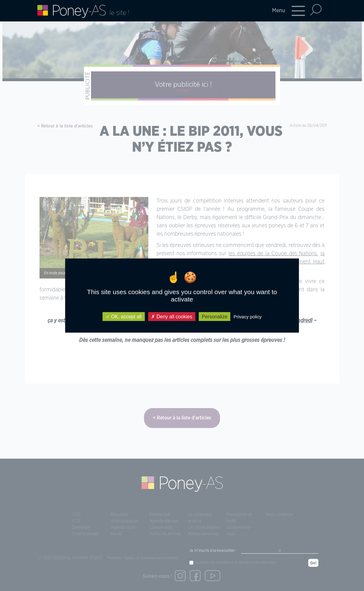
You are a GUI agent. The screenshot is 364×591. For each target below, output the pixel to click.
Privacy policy (248, 317)
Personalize (214, 317)
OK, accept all (124, 317)
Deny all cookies (172, 317)
